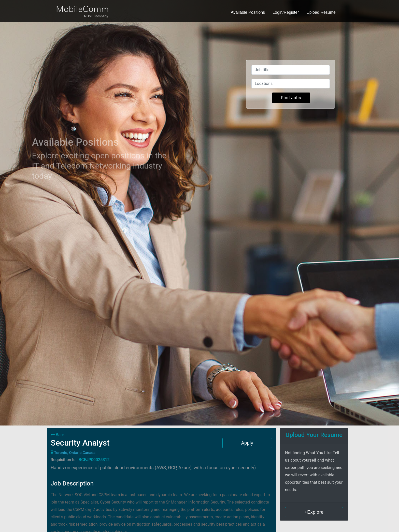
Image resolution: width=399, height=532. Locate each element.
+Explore (314, 512)
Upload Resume (321, 12)
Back (58, 435)
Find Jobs (291, 98)
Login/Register (286, 12)
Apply (247, 443)
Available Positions (248, 12)
